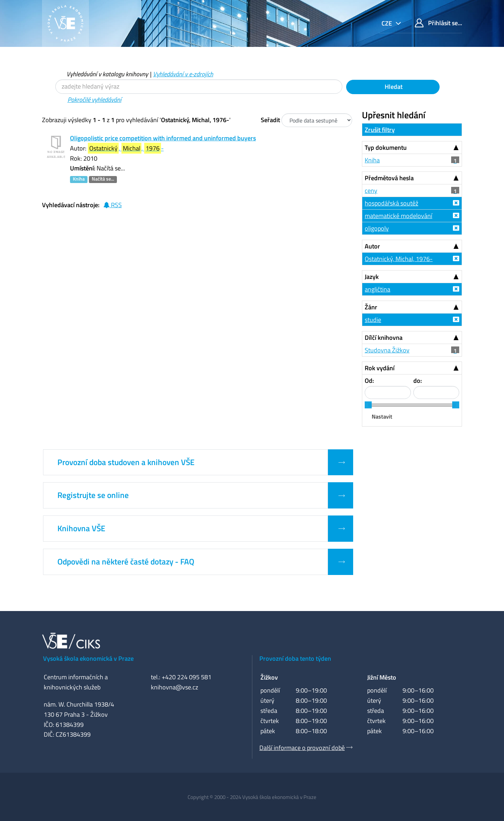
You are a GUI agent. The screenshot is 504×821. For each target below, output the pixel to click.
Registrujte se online (93, 495)
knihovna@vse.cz (174, 687)
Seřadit (270, 120)
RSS (113, 205)
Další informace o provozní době (302, 748)
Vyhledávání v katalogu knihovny (107, 74)
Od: (369, 381)
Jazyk (372, 277)
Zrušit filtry (380, 130)
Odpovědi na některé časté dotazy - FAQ (126, 562)
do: (418, 381)
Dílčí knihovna (384, 338)
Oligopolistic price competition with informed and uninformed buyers (163, 138)
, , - (126, 148)
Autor (372, 246)
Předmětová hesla (389, 178)
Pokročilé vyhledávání (94, 100)
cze (387, 23)
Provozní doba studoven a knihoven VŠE (126, 462)
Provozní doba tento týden (295, 658)
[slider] (368, 405)
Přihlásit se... (438, 23)
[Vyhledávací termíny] (199, 87)
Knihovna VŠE (81, 528)
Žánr (371, 307)
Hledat (393, 87)
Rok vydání (380, 368)
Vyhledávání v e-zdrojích (183, 74)
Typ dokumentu (386, 148)
